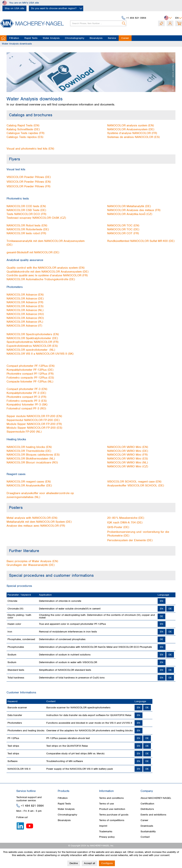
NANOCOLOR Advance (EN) (25, 295)
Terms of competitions (112, 820)
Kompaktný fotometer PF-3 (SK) (27, 405)
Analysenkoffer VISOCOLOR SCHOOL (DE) (136, 486)
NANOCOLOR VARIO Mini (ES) (128, 459)
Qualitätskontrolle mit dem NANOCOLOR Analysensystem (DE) (48, 272)
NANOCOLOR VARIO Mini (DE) (128, 451)
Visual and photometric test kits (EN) (30, 149)
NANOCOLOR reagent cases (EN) (29, 482)
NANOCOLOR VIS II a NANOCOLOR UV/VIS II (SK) (40, 354)
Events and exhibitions (153, 815)
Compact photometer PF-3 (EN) (27, 389)
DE (170, 609)
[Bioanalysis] (96, 38)
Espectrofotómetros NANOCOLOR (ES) (32, 346)
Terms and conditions (111, 798)
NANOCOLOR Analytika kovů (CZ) (130, 214)
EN (162, 601)
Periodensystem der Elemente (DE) (130, 540)
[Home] (3, 38)
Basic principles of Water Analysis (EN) (32, 561)
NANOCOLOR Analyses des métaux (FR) (134, 210)
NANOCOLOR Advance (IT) (24, 326)
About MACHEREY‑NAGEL (156, 798)
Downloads (147, 826)
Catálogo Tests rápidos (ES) (25, 137)
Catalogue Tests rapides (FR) (25, 133)
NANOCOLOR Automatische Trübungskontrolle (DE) (41, 279)
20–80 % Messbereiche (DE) (126, 518)
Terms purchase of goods (114, 815)
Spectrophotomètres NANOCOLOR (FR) (33, 342)
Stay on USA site (14, 8)
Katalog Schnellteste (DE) (23, 129)
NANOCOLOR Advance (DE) (25, 299)
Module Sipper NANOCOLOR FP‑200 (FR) (34, 424)
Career (144, 820)
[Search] (124, 23)
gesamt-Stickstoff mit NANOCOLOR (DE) (33, 252)
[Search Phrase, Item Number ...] (98, 23)
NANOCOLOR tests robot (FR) (26, 233)
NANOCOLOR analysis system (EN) (131, 125)
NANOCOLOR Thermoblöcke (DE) (29, 451)
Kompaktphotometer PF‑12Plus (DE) (30, 370)
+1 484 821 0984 (136, 18)
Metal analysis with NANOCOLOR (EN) (32, 518)
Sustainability (148, 831)
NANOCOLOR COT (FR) (123, 233)
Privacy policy (107, 837)
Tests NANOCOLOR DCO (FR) (26, 214)
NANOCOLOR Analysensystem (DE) (131, 129)
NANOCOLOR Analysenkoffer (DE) (29, 486)
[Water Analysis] (51, 38)
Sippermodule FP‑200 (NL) (24, 432)
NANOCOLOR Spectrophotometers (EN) (33, 334)
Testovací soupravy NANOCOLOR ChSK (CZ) (36, 218)
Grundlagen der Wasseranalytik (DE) (31, 565)
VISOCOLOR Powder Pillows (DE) (29, 177)
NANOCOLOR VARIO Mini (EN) (128, 447)
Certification (147, 804)
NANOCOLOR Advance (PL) (25, 322)
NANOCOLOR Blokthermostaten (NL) (31, 459)
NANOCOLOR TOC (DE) (123, 229)
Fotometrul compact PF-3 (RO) (26, 408)
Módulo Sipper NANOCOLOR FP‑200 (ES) (34, 428)
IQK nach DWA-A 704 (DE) (125, 523)
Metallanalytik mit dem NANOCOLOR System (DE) (39, 522)
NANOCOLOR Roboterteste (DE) (28, 229)
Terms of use (106, 804)
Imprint (103, 826)
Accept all (90, 863)
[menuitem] (97, 23)
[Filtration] (14, 38)
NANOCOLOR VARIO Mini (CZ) (128, 466)
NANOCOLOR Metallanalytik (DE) (129, 206)
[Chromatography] (75, 38)
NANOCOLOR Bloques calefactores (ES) (33, 455)
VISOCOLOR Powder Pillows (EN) (29, 182)
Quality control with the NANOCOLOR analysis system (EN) (46, 268)
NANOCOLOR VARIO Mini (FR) (127, 455)
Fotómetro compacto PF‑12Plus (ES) (30, 378)
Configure (107, 863)
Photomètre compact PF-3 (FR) (26, 397)
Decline (74, 863)
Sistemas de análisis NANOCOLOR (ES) (133, 137)
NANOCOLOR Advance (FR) (25, 302)
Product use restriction (112, 809)
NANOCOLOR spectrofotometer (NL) (31, 350)
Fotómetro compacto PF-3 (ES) (27, 401)
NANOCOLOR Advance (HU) (25, 314)
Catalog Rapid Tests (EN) (23, 125)
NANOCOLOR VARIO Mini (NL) (128, 463)
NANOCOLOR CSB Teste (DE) (26, 210)
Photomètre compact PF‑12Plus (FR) (30, 374)
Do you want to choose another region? (54, 8)
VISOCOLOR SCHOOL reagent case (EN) (134, 482)
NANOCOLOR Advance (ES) (25, 306)
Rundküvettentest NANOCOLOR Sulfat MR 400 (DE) (141, 241)
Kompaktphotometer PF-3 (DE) (26, 393)
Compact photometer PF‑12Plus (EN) (31, 366)
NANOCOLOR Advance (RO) (25, 318)
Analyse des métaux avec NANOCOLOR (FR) (36, 526)
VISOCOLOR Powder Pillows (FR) (28, 186)
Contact (145, 837)
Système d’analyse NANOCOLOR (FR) (132, 133)
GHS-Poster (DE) (118, 527)
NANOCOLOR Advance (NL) (25, 310)
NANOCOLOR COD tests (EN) (26, 206)
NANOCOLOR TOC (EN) (123, 225)
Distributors (147, 809)
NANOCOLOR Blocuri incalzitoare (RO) (32, 463)
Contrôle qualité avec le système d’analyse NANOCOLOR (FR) (47, 275)
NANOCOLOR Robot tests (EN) (27, 225)
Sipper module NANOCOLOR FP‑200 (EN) (34, 416)
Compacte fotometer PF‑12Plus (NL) (30, 382)
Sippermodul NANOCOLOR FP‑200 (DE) (33, 420)
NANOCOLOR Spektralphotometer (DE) (32, 338)
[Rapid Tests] (31, 38)
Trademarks (106, 831)
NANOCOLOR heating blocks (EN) (29, 447)
